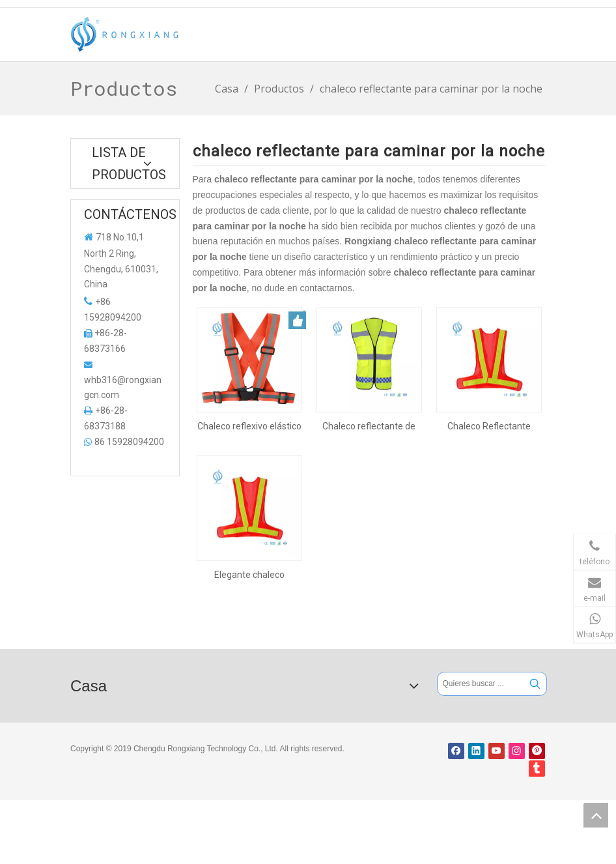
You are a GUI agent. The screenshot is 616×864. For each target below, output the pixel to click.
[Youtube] (497, 751)
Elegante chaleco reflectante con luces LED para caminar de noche (249, 575)
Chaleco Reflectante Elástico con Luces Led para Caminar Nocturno (489, 426)
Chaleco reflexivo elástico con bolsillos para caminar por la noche (249, 426)
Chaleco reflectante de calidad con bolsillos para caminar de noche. (369, 426)
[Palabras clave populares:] (535, 684)
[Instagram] (517, 751)
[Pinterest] (537, 751)
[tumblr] (537, 769)
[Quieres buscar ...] (481, 684)
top (596, 815)
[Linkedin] (476, 751)
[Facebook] (456, 751)
